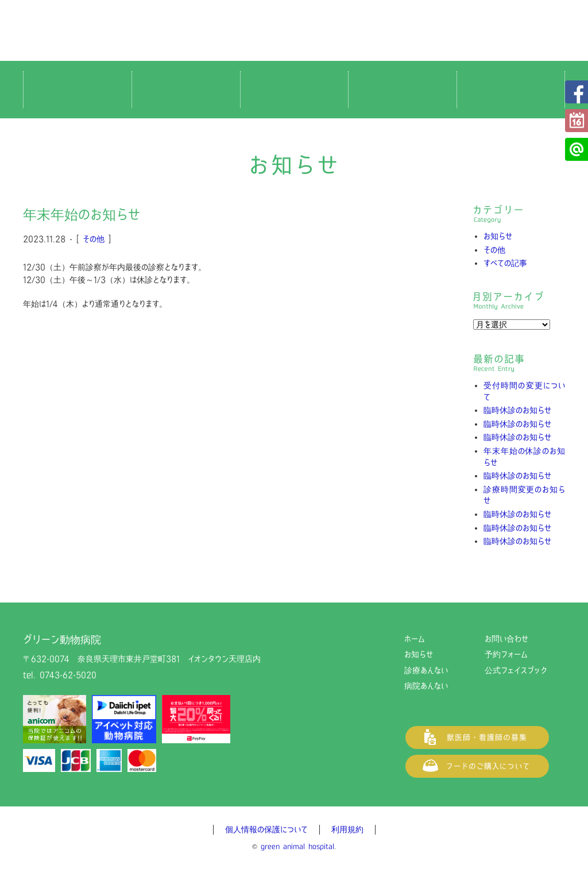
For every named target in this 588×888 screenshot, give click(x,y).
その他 (94, 239)
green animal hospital (297, 846)
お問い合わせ (506, 639)
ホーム (415, 639)
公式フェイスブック (577, 92)
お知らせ (498, 236)
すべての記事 (505, 263)
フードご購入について (477, 766)
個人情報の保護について (266, 829)
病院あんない (426, 686)
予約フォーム (577, 121)
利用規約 (347, 829)
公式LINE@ (577, 149)
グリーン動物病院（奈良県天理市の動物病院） (294, 30)
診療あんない (426, 670)
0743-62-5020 (68, 675)
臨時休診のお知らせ (517, 410)
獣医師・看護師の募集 (477, 738)
